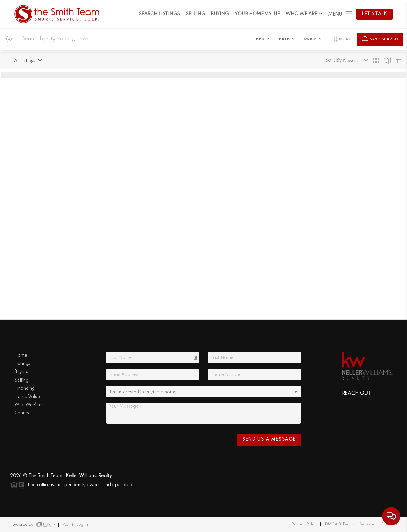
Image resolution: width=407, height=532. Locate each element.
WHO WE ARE (304, 14)
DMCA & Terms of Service (349, 524)
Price (313, 39)
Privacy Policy (304, 524)
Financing (25, 389)
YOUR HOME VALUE (257, 14)
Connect (23, 413)
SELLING (195, 14)
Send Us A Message (269, 440)
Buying (21, 372)
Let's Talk (374, 14)
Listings (22, 364)
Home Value (27, 397)
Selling (21, 380)
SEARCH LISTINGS (159, 14)
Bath (287, 39)
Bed (263, 39)
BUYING (220, 14)
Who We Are (28, 405)
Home (21, 356)
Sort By (334, 60)
